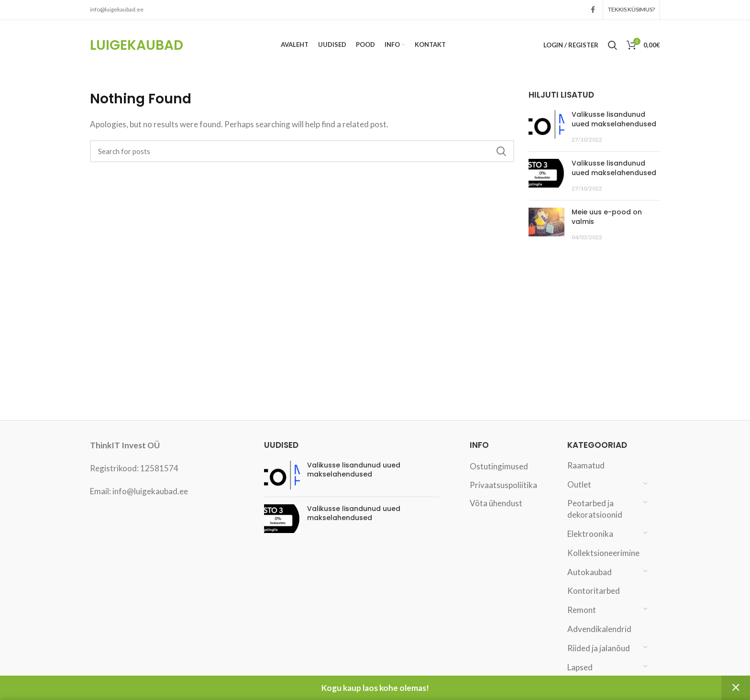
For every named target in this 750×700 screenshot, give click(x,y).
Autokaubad (590, 572)
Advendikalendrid (599, 629)
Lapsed (580, 667)
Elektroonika (590, 534)
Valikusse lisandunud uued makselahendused (614, 120)
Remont (582, 610)
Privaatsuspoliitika (503, 485)
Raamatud (586, 465)
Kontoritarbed (594, 591)
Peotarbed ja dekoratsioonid (595, 509)
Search (501, 151)
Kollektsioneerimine (603, 553)
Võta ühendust (496, 504)
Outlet (579, 484)
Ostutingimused (499, 466)
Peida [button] (736, 688)
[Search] (302, 151)
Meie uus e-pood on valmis (607, 217)
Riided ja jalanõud (599, 648)
